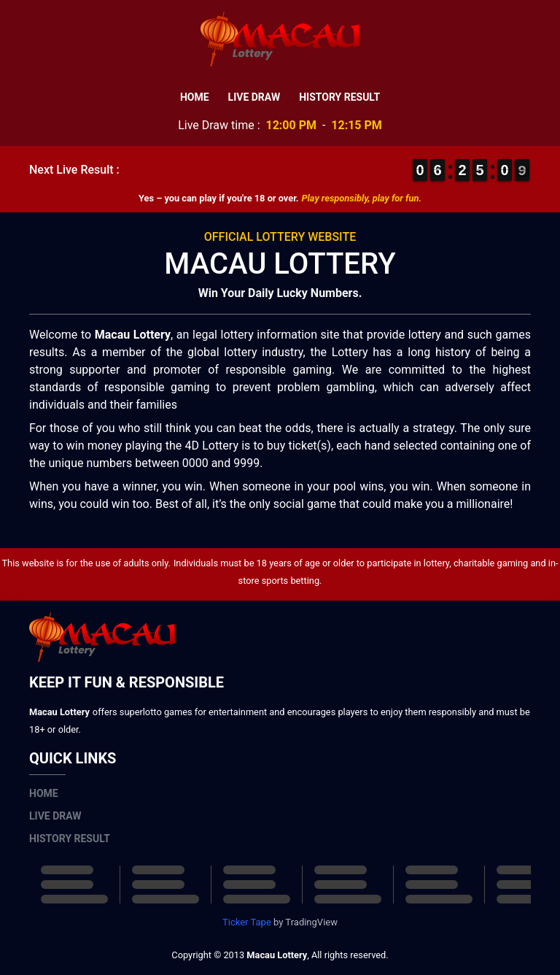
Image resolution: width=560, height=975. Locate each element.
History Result (339, 97)
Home (195, 97)
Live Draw (254, 97)
